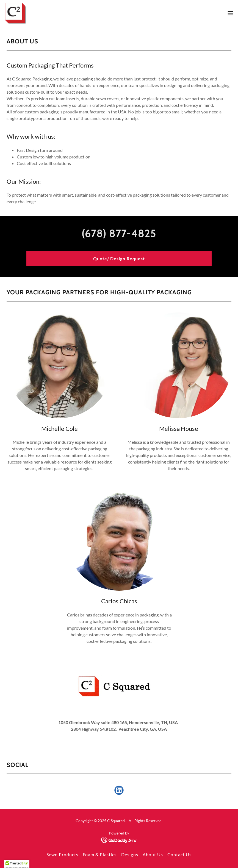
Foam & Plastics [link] (100, 854)
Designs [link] (130, 854)
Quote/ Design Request (119, 259)
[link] (15, 13)
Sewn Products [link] (62, 854)
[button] (230, 13)
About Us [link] (153, 854)
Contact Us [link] (179, 854)
